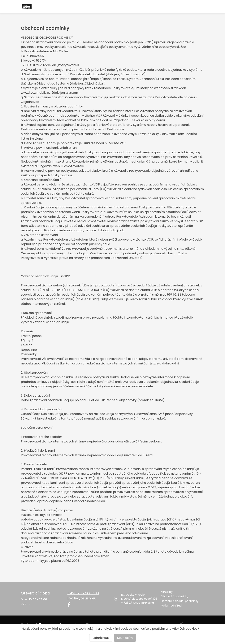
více (25, 604)
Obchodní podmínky (175, 596)
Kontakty (167, 592)
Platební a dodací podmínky (180, 601)
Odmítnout (101, 638)
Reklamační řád (171, 606)
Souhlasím (125, 638)
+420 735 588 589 (83, 593)
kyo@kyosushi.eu (82, 598)
